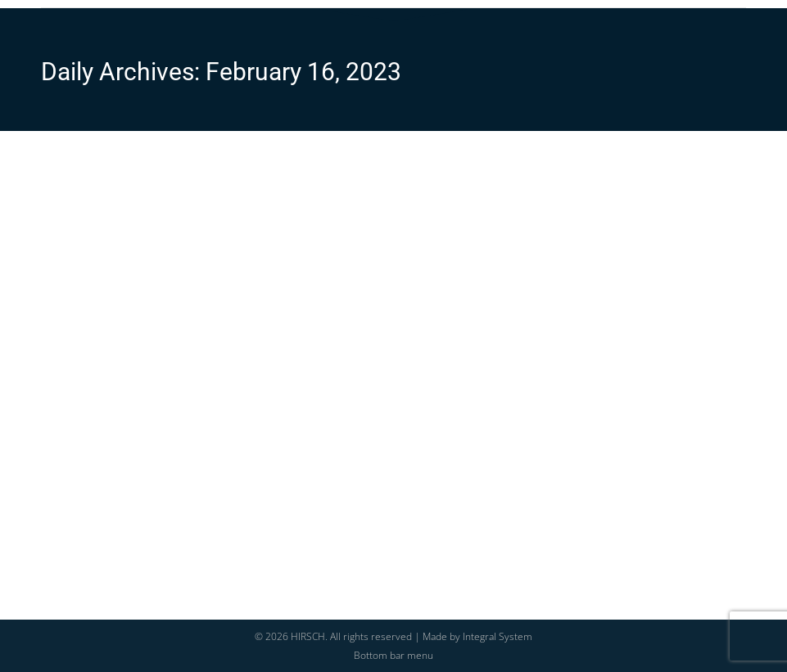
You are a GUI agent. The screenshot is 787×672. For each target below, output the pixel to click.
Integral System (498, 636)
